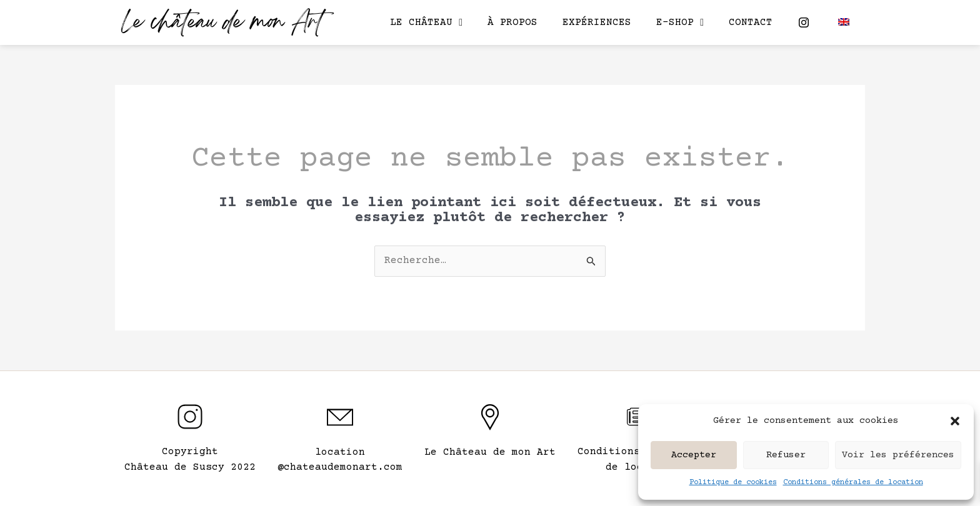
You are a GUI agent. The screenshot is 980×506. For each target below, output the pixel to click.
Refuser (786, 455)
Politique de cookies (733, 483)
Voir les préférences (898, 455)
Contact (751, 22)
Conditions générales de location (853, 483)
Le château (426, 22)
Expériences (597, 22)
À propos (512, 22)
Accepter (694, 455)
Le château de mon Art (222, 23)
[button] (955, 421)
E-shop (680, 22)
